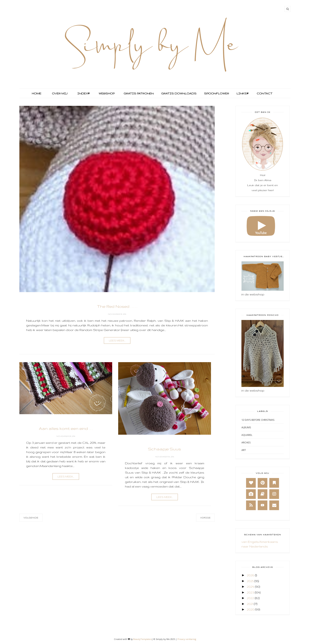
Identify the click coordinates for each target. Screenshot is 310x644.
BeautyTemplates (142, 639)
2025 (250, 581)
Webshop (107, 93)
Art (244, 450)
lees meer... (117, 341)
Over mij (60, 93)
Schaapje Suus (164, 449)
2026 (251, 575)
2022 (250, 598)
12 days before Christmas (258, 420)
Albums (246, 427)
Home (37, 93)
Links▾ (242, 93)
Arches (246, 442)
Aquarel (247, 435)
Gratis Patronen (138, 93)
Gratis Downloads (178, 93)
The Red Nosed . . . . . (117, 306)
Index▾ (83, 93)
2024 (251, 587)
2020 (251, 609)
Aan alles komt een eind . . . (66, 428)
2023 (250, 592)
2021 (250, 604)
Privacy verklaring (187, 639)
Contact (265, 93)
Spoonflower (216, 93)
